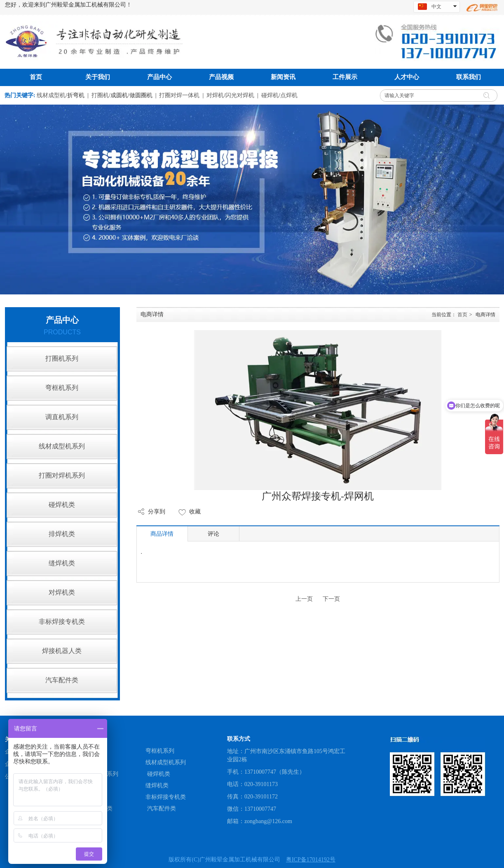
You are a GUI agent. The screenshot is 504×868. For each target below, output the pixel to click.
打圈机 (100, 95)
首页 (462, 315)
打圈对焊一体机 (179, 95)
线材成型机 (51, 95)
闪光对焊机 (240, 95)
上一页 (304, 599)
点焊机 (289, 95)
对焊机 (215, 95)
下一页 (331, 599)
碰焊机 (270, 95)
